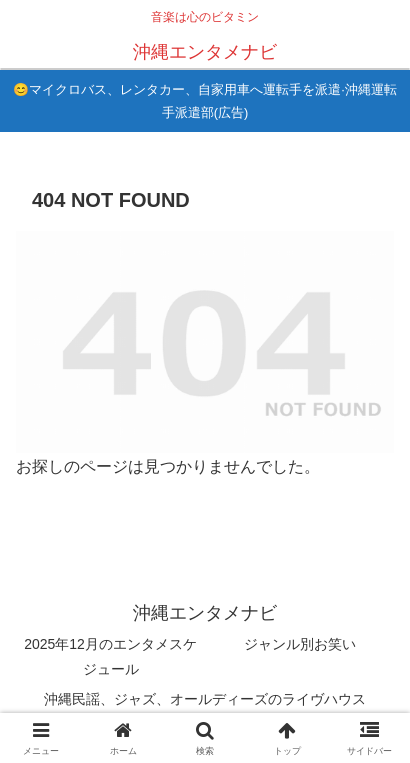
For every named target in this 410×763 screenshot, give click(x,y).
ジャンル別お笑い (300, 644)
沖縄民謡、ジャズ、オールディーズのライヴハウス (205, 699)
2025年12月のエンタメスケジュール (110, 656)
